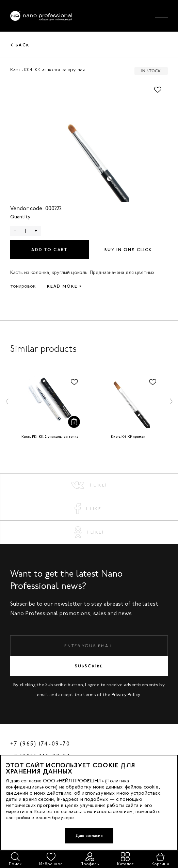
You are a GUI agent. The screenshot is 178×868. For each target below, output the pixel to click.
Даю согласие (89, 836)
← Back (20, 45)
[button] (7, 401)
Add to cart (50, 250)
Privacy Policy (126, 695)
